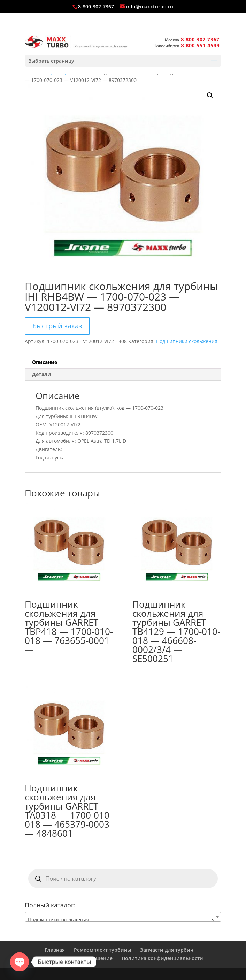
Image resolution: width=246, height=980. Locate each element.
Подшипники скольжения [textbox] (121, 920)
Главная (55, 950)
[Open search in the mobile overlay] (123, 879)
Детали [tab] (41, 374)
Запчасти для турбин (167, 950)
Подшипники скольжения (187, 341)
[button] (210, 96)
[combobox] (123, 917)
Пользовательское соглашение (74, 958)
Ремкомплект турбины (102, 950)
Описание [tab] (45, 362)
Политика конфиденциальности (162, 958)
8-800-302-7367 (96, 6)
